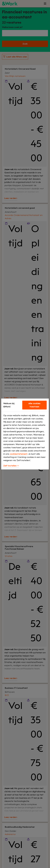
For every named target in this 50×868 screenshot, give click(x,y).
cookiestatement (19, 454)
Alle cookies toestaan (34, 405)
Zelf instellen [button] (11, 466)
